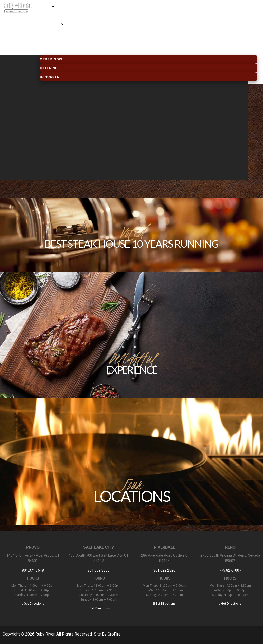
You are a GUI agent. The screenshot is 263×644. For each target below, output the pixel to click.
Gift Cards (50, 24)
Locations (47, 16)
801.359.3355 (99, 570)
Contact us (48, 51)
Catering (49, 68)
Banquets (49, 77)
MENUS (45, 7)
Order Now (51, 59)
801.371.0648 (33, 570)
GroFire (114, 634)
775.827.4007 (230, 570)
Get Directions (33, 604)
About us (46, 33)
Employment (49, 42)
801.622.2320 (164, 570)
